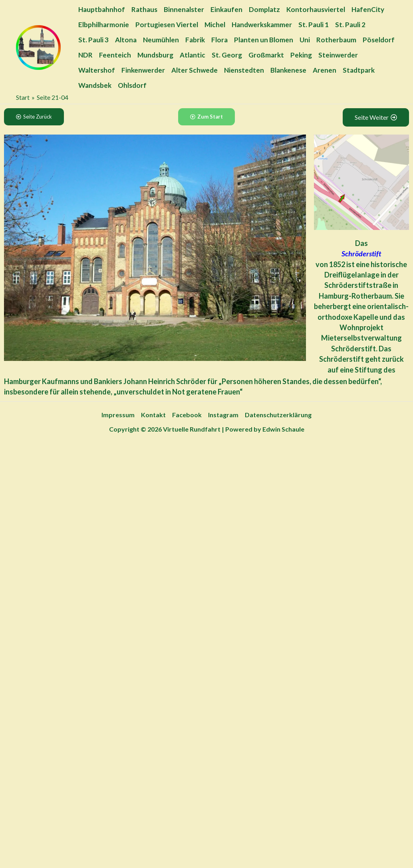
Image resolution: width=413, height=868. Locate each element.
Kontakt (153, 415)
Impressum (118, 415)
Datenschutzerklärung (278, 415)
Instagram (223, 415)
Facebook (187, 415)
